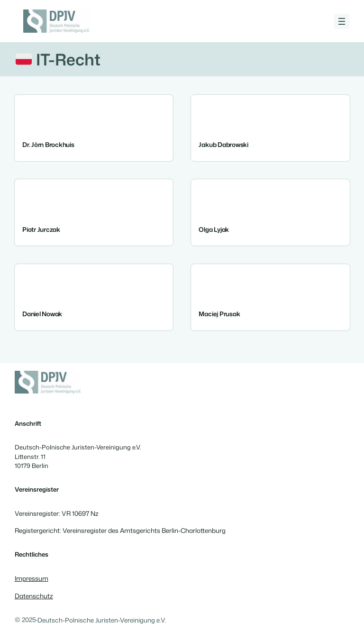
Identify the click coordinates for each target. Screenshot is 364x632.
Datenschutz (34, 596)
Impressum (32, 578)
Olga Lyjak (214, 229)
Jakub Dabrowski (223, 144)
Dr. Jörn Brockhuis (48, 144)
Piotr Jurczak (41, 229)
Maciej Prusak (219, 314)
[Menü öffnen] (342, 21)
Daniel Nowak (42, 314)
